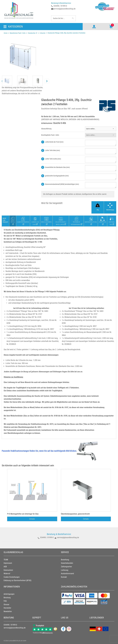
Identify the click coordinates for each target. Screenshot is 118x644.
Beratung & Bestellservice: (61, 3)
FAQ (5, 601)
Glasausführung (46, 129)
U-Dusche (42, 33)
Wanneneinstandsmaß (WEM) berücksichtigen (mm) (62, 184)
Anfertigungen (9, 594)
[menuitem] (6, 33)
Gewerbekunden (67, 563)
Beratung (7, 598)
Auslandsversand (67, 574)
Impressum (8, 563)
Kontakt (64, 577)
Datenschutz (8, 570)
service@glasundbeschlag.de (65, 9)
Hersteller (7, 608)
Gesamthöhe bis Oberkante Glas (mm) (57, 167)
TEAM (6, 560)
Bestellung (65, 560)
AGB (5, 567)
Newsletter (8, 611)
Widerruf (7, 574)
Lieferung (65, 570)
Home (6, 33)
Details (32, 519)
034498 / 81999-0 (60, 6)
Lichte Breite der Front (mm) (54, 142)
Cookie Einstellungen (12, 577)
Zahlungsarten (66, 567)
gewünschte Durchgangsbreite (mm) (57, 176)
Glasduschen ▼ (33, 33)
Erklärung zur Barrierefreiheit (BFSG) (17, 580)
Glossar (6, 604)
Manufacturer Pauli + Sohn (18, 33)
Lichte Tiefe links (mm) (52, 150)
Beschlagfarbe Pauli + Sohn (50, 135)
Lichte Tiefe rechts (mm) (53, 159)
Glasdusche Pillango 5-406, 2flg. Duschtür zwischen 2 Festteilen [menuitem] (66, 33)
